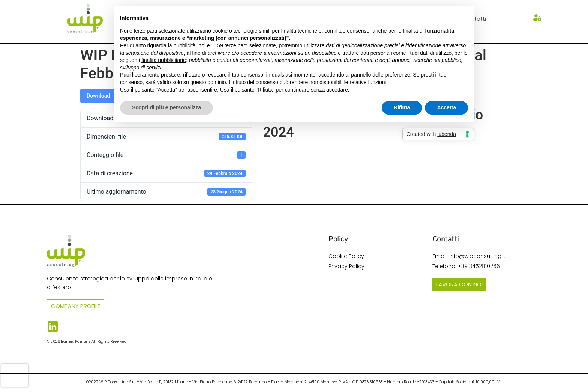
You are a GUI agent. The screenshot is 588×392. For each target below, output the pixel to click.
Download (98, 96)
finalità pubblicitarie (164, 60)
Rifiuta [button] (402, 107)
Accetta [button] (446, 107)
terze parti (236, 45)
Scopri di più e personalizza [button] (166, 107)
